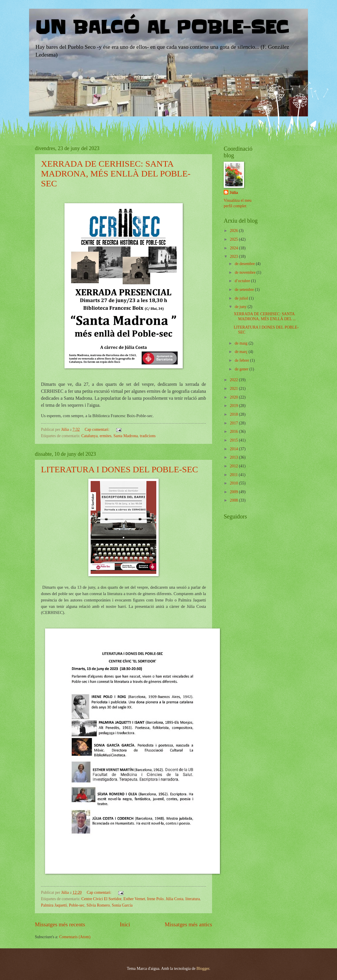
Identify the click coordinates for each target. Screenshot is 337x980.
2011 (234, 475)
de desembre (245, 264)
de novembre (246, 272)
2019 (234, 406)
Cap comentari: (98, 429)
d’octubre (243, 281)
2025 (234, 239)
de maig (242, 343)
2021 (234, 389)
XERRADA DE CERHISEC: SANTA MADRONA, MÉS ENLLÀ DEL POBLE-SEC (116, 173)
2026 (234, 231)
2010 (234, 483)
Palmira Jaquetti (54, 905)
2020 (234, 397)
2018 (234, 414)
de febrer (242, 360)
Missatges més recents (60, 924)
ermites (106, 436)
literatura (193, 899)
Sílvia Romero (98, 905)
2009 (234, 492)
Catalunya (89, 436)
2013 (234, 457)
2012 (234, 466)
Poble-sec (77, 905)
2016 (234, 432)
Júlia (234, 193)
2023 (234, 256)
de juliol (242, 298)
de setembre (245, 290)
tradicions (148, 436)
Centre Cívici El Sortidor (101, 899)
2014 (234, 449)
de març (242, 352)
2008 (234, 500)
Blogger (203, 969)
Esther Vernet (134, 899)
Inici (125, 924)
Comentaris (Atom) (75, 937)
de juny (241, 307)
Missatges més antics (188, 924)
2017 (234, 423)
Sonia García (122, 905)
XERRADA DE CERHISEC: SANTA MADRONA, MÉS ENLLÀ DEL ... (265, 316)
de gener (242, 369)
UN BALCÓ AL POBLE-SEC (162, 28)
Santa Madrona (126, 436)
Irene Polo (155, 899)
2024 (234, 248)
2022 (234, 380)
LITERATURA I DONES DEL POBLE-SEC (120, 469)
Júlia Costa (174, 899)
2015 (234, 440)
